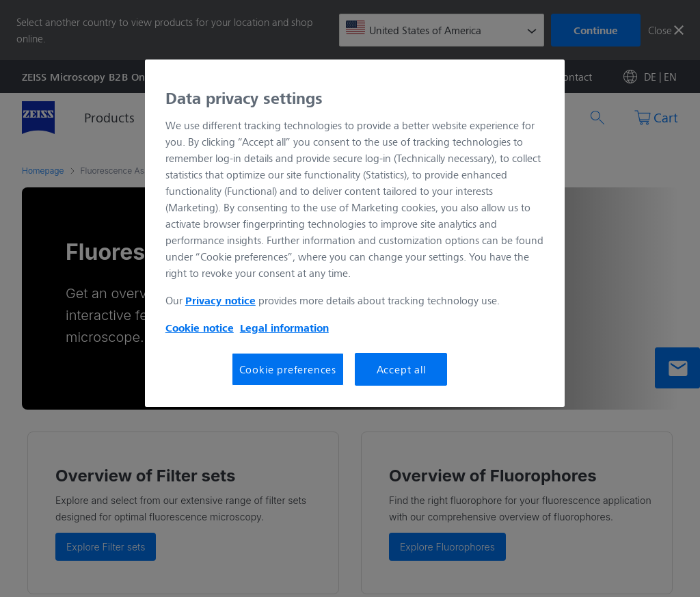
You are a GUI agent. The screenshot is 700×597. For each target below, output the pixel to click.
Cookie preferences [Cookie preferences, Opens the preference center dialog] (288, 369)
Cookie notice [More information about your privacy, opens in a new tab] (200, 328)
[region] (355, 233)
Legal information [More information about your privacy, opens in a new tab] (284, 328)
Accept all (401, 369)
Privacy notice (220, 300)
